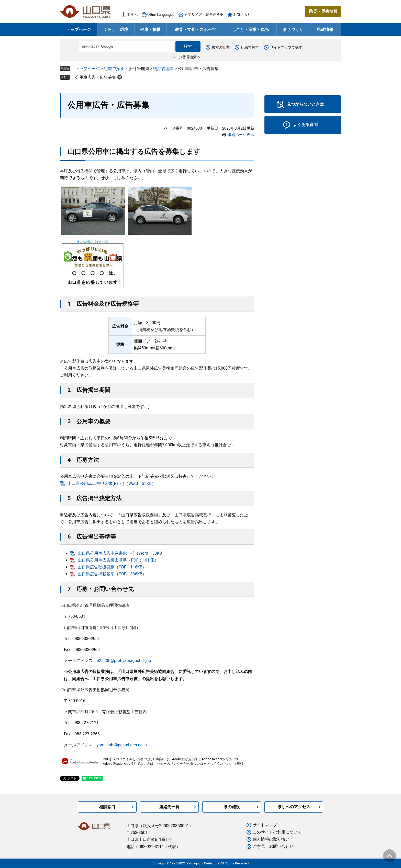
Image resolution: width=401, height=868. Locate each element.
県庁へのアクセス (294, 807)
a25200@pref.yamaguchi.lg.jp (124, 661)
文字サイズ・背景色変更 (204, 15)
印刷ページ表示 (241, 135)
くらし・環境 (116, 30)
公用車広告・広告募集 (96, 77)
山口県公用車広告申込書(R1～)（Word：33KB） (112, 483)
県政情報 (325, 30)
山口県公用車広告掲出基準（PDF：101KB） (118, 560)
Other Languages (161, 15)
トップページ (79, 30)
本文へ (132, 15)
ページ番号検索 (184, 57)
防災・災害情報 (323, 11)
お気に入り (242, 15)
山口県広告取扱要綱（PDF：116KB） (112, 567)
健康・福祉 (150, 30)
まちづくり (293, 30)
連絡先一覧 (169, 807)
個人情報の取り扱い (271, 839)
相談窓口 (107, 807)
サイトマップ (265, 825)
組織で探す (250, 47)
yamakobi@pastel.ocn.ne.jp (122, 745)
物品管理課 (163, 69)
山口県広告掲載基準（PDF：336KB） (112, 574)
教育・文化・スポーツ (195, 30)
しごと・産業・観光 (250, 30)
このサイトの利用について (277, 832)
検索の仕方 (221, 47)
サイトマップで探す (286, 47)
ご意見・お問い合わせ (273, 846)
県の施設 (232, 807)
